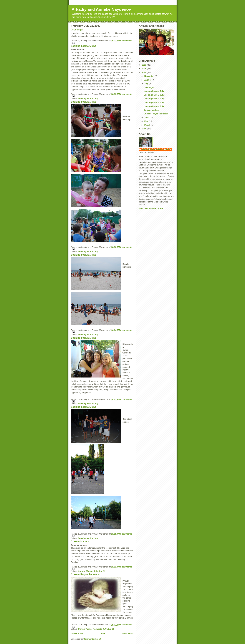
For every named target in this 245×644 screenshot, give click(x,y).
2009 (144, 72)
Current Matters (80, 542)
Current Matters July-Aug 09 (92, 571)
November (150, 76)
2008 (144, 129)
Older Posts (128, 633)
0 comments (126, 41)
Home (102, 633)
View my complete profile (151, 208)
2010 (144, 69)
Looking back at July (88, 98)
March (148, 125)
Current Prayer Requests (85, 574)
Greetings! (77, 30)
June (147, 117)
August (148, 80)
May (147, 121)
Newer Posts (77, 633)
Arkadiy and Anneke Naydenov (101, 9)
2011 (144, 65)
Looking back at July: (83, 46)
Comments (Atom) (92, 639)
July (147, 84)
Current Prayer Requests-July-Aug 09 (96, 629)
